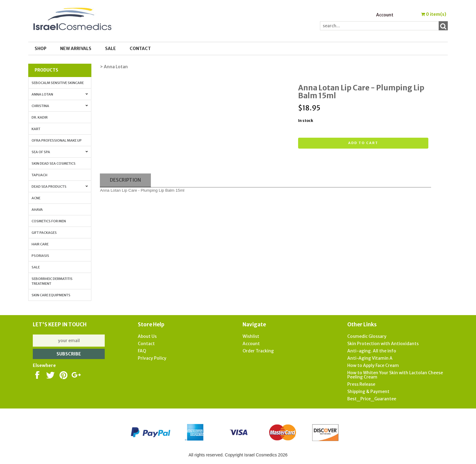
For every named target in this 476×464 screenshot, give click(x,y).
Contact (140, 49)
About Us (147, 336)
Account (385, 15)
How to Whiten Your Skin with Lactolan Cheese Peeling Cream (395, 375)
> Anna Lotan (114, 67)
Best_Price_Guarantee (372, 399)
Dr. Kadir (40, 117)
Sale (36, 267)
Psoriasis (40, 256)
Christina (60, 106)
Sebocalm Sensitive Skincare (58, 83)
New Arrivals (76, 49)
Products (46, 70)
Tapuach (39, 175)
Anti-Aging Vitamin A (370, 358)
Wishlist (251, 336)
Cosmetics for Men (49, 221)
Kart (36, 129)
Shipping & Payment (368, 392)
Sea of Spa (60, 152)
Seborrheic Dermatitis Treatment (52, 281)
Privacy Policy (152, 358)
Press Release (361, 384)
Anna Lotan (60, 94)
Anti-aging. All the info (372, 351)
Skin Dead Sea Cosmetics (54, 163)
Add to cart (363, 143)
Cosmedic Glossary (367, 336)
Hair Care (40, 244)
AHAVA (37, 210)
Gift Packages (44, 233)
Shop (41, 49)
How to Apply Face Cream (373, 365)
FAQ (142, 351)
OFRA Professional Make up (57, 140)
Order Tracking (258, 351)
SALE (110, 49)
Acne (36, 198)
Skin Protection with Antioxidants (383, 344)
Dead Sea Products (60, 187)
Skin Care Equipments (51, 295)
